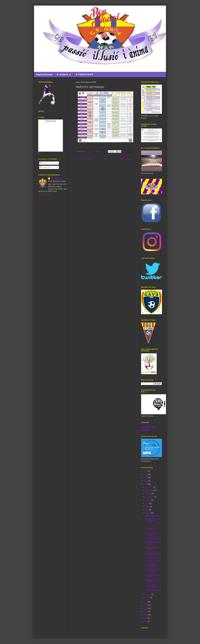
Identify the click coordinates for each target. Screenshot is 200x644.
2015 (146, 605)
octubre (149, 493)
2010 (146, 621)
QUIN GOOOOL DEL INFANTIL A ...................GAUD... (153, 522)
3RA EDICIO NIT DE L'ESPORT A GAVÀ (153, 554)
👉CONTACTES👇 (85, 74)
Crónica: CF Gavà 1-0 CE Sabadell (153, 586)
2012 (146, 615)
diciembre (149, 487)
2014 (146, 608)
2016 (146, 602)
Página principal (44, 74)
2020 (146, 474)
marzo (148, 513)
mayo (148, 507)
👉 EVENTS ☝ (64, 74)
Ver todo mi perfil (44, 195)
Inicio (106, 159)
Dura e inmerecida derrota (152, 548)
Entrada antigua (126, 159)
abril (147, 510)
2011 (146, 618)
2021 (146, 471)
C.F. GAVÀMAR (57, 178)
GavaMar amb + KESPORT (151, 565)
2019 (146, 478)
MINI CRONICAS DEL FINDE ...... (153, 543)
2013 (146, 612)
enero (148, 598)
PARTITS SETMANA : (153, 516)
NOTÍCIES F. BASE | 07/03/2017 (153, 570)
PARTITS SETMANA (153, 561)
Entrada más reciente (84, 159)
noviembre (150, 490)
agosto (148, 500)
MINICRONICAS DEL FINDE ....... (153, 581)
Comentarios (45, 167)
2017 (146, 484)
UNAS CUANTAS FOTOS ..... (152, 529)
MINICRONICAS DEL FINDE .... (153, 576)
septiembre (150, 497)
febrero (148, 594)
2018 (146, 481)
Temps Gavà (51, 121)
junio (148, 503)
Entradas (44, 163)
